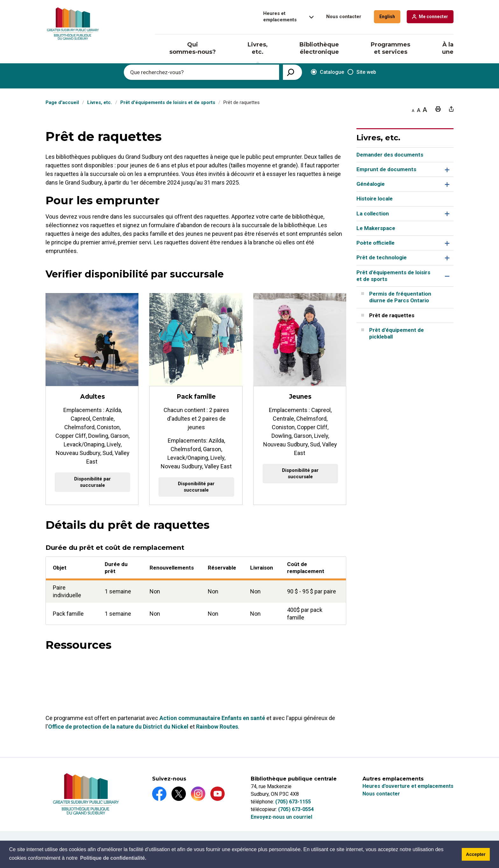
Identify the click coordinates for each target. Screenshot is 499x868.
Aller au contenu (0, 0)
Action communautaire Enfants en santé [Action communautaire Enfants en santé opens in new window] (212, 718)
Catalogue (325, 72)
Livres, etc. (258, 48)
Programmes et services (390, 48)
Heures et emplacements (280, 17)
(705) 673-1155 (293, 802)
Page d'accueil (62, 102)
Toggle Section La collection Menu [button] (446, 214)
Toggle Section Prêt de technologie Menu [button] (446, 258)
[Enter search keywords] (201, 72)
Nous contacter (344, 17)
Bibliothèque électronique (319, 48)
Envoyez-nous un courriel (281, 817)
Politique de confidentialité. (113, 858)
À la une (448, 48)
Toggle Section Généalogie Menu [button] (446, 184)
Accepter (476, 854)
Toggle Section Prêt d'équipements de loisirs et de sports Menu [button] (446, 276)
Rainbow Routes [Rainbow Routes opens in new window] (217, 727)
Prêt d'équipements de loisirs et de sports (168, 102)
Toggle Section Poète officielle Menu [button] (446, 243)
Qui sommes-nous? (193, 48)
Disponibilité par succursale (92, 482)
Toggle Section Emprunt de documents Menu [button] (446, 169)
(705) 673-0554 (296, 809)
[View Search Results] (292, 72)
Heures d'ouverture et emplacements (408, 786)
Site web (362, 72)
